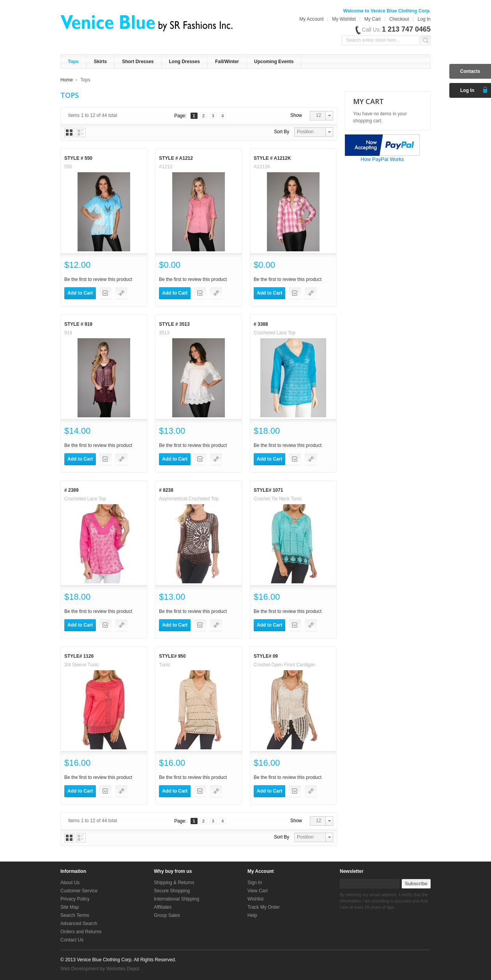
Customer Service (79, 891)
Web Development (80, 969)
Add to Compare (121, 293)
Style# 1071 (268, 490)
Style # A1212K (272, 158)
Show (296, 115)
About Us (70, 883)
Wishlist (255, 899)
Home (67, 80)
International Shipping (177, 899)
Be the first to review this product (98, 279)
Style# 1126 (79, 656)
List (81, 132)
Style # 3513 (174, 324)
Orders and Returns (81, 932)
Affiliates (163, 907)
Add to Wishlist (105, 293)
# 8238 (166, 490)
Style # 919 (78, 324)
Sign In (255, 883)
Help (252, 915)
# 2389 (72, 490)
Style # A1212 (176, 158)
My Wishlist (344, 19)
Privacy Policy (75, 899)
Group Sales (167, 915)
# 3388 (261, 324)
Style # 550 (78, 158)
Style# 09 (266, 656)
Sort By (282, 132)
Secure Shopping (172, 891)
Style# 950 (172, 656)
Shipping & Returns (174, 883)
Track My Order (264, 907)
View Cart (258, 891)
